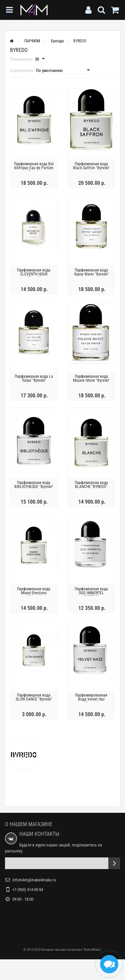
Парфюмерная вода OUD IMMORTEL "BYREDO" (91, 593)
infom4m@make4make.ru (34, 880)
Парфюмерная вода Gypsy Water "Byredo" (91, 272)
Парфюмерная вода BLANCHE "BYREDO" (91, 485)
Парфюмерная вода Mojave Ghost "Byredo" (91, 378)
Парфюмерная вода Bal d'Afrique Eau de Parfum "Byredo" (34, 168)
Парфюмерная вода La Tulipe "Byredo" (34, 378)
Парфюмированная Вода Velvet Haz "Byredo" (91, 699)
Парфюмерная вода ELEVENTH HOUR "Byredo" (34, 274)
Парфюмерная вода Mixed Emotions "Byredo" (34, 593)
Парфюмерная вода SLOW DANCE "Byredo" (34, 697)
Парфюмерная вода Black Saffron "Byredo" (91, 166)
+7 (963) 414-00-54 (28, 890)
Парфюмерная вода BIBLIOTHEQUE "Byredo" (34, 485)
